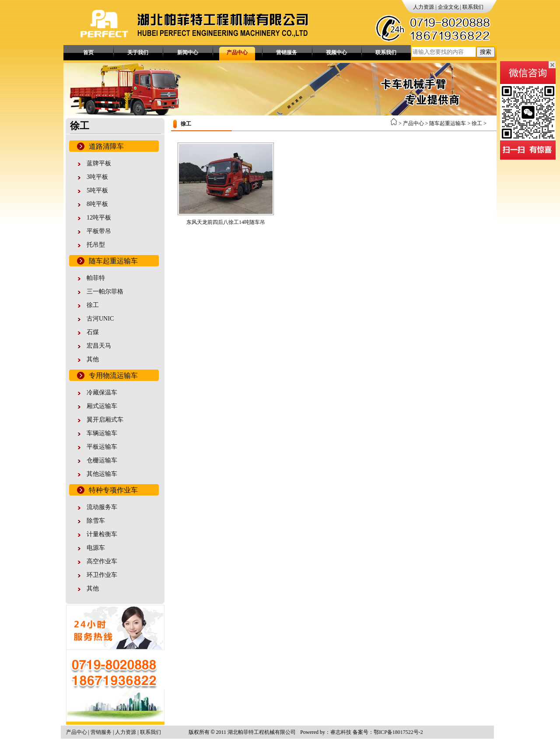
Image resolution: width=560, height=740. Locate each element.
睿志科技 (341, 732)
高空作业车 (102, 561)
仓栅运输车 (102, 460)
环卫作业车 (102, 575)
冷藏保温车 (102, 393)
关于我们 (138, 52)
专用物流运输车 (113, 375)
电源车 (96, 548)
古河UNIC (100, 319)
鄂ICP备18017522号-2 (398, 732)
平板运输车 (102, 447)
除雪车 (96, 521)
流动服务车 (102, 507)
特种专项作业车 (113, 490)
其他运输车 (102, 474)
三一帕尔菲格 (105, 291)
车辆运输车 (102, 433)
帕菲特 (96, 278)
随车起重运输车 (113, 261)
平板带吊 (99, 231)
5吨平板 (97, 190)
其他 (93, 359)
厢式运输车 (102, 406)
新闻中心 (188, 52)
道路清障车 (106, 146)
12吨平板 (99, 218)
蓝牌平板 (99, 163)
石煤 (93, 332)
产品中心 (237, 52)
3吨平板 (97, 177)
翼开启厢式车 (105, 420)
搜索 (486, 52)
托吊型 (96, 245)
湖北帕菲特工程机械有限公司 (262, 732)
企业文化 (448, 7)
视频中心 (336, 52)
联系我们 (473, 7)
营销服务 (287, 52)
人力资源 (423, 7)
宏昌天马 (99, 346)
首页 (88, 52)
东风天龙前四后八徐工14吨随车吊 (226, 222)
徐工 (93, 305)
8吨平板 (97, 204)
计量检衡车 (102, 534)
